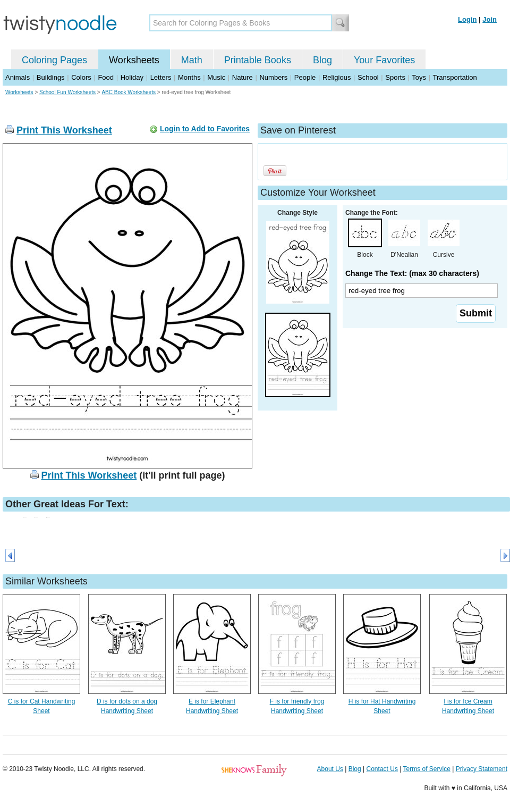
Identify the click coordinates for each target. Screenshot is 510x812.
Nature (243, 77)
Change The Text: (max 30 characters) (412, 273)
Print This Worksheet (64, 130)
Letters (161, 77)
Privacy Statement (482, 769)
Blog (322, 60)
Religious (337, 77)
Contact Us (382, 769)
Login (467, 19)
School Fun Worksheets (67, 92)
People (305, 77)
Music (216, 77)
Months (189, 77)
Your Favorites (384, 60)
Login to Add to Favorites (205, 129)
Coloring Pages (54, 60)
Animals (18, 77)
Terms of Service (426, 769)
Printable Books (258, 60)
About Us (330, 769)
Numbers (273, 77)
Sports (395, 77)
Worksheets (134, 60)
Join (490, 19)
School (368, 77)
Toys (419, 77)
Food (106, 77)
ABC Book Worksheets (129, 92)
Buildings (51, 77)
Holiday (132, 77)
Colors (81, 77)
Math (192, 60)
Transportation (454, 77)
